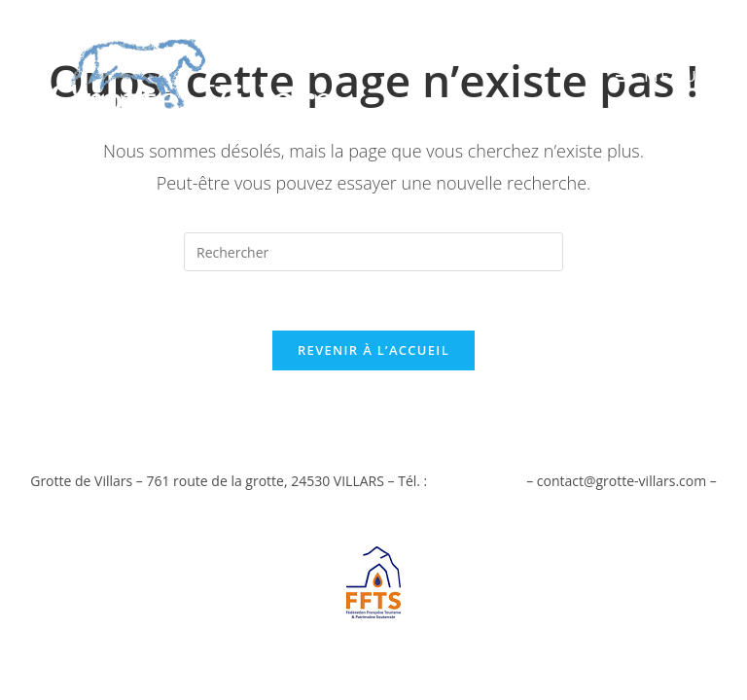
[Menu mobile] (657, 76)
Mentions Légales (373, 505)
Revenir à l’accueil (373, 350)
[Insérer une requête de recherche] (373, 252)
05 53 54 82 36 (477, 481)
